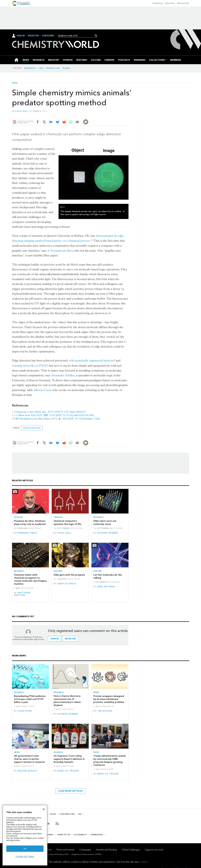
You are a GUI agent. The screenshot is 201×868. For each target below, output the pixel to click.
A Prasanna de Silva (60, 251)
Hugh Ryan (25, 711)
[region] (25, 835)
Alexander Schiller (63, 375)
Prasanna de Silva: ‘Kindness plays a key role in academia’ (30, 522)
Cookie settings (25, 857)
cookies (144, 862)
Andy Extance (67, 584)
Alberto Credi (42, 390)
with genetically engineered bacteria (91, 360)
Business (58, 752)
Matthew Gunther (22, 594)
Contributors (67, 814)
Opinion (18, 517)
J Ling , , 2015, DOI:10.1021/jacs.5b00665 (50, 412)
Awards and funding (106, 850)
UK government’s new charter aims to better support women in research (29, 759)
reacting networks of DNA (29, 366)
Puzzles (66, 68)
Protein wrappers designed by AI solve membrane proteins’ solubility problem (109, 699)
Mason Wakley (28, 771)
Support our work (154, 850)
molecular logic (32, 428)
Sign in (54, 639)
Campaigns (85, 850)
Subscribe (48, 36)
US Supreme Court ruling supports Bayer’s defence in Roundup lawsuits (69, 759)
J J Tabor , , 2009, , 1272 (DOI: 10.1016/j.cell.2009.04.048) (54, 415)
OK (25, 849)
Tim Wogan (105, 711)
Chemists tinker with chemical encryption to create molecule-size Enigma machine (30, 579)
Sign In (21, 36)
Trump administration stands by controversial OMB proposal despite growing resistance (110, 760)
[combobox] (77, 36)
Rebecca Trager (68, 771)
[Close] (44, 809)
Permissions (97, 835)
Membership (183, 3)
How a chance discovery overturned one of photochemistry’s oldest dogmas (67, 700)
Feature (58, 571)
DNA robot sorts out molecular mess (105, 522)
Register (33, 36)
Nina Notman (106, 587)
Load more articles (70, 791)
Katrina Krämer (108, 533)
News (15, 83)
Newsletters (30, 68)
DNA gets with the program (69, 575)
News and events (65, 850)
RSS (80, 814)
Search (96, 36)
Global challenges (131, 850)
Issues (53, 814)
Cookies (49, 835)
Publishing (158, 3)
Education (170, 3)
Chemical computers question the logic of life (67, 522)
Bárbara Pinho (28, 533)
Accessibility (80, 835)
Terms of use (64, 835)
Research (98, 517)
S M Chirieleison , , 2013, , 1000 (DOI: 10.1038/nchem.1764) (57, 419)
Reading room (53, 68)
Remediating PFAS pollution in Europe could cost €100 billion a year (30, 699)
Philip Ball (22, 111)
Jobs (41, 68)
